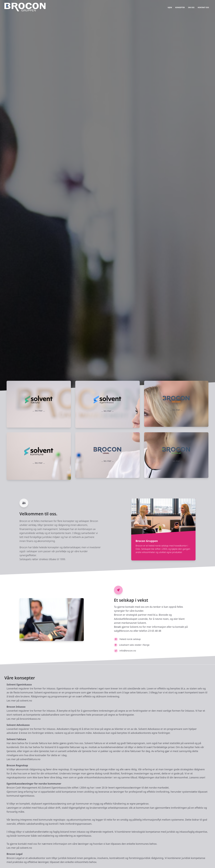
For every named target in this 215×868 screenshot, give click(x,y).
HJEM (170, 7)
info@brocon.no (128, 651)
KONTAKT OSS (203, 7)
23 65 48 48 (155, 631)
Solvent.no (136, 627)
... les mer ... (39, 411)
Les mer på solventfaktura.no (23, 759)
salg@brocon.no (123, 631)
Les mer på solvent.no (19, 701)
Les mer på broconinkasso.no (24, 719)
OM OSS (191, 7)
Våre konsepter (20, 678)
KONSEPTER (180, 7)
